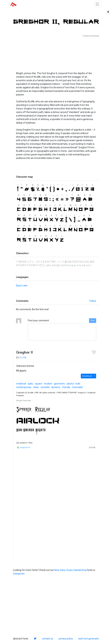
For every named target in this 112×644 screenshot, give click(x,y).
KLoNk (23, 357)
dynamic (56, 387)
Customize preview (91, 36)
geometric (59, 384)
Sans (63, 570)
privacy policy (66, 639)
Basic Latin (22, 286)
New (57, 570)
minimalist (77, 387)
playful (70, 384)
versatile (45, 387)
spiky (30, 384)
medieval (21, 384)
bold (78, 384)
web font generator (89, 639)
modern (48, 384)
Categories (19, 574)
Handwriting (80, 570)
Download (87, 376)
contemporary (24, 387)
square (38, 384)
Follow (93, 301)
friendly (66, 387)
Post (93, 320)
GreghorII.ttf (25, 448)
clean (36, 387)
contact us (48, 639)
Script (69, 570)
